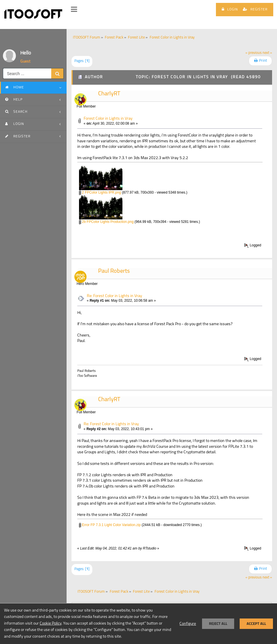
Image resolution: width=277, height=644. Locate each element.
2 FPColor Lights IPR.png (100, 192)
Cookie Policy (51, 624)
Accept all (256, 624)
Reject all (218, 624)
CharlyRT (109, 94)
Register (255, 9)
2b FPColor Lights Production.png (106, 222)
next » (267, 53)
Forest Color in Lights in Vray (108, 119)
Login (230, 9)
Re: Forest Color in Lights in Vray (114, 296)
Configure (188, 624)
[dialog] (138, 624)
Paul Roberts (114, 271)
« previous (254, 53)
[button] (74, 10)
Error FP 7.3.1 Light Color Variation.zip (110, 525)
